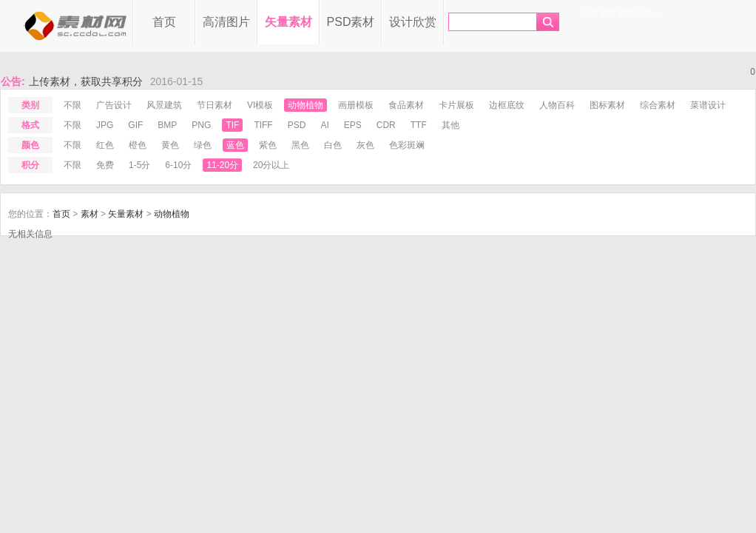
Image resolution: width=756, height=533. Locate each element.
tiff (263, 125)
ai (324, 125)
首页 (164, 22)
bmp (167, 125)
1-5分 (139, 165)
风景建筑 (164, 105)
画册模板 (356, 105)
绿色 (203, 145)
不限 (72, 105)
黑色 (300, 145)
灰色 (365, 145)
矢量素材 (288, 22)
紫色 (268, 145)
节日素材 (215, 105)
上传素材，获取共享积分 (86, 81)
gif (135, 125)
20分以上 (271, 165)
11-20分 (222, 165)
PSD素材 (351, 22)
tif (232, 125)
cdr (386, 125)
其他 (450, 125)
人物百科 (557, 105)
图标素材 (607, 105)
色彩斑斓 (407, 145)
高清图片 (226, 22)
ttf (419, 125)
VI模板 (260, 105)
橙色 (138, 145)
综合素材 (658, 105)
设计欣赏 (413, 22)
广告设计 (114, 105)
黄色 (170, 145)
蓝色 (235, 145)
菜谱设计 (708, 105)
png (201, 125)
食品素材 (406, 105)
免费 (105, 165)
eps (353, 125)
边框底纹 (507, 105)
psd (297, 125)
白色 (333, 145)
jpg (105, 125)
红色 (105, 145)
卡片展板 (456, 105)
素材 (90, 214)
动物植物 (306, 105)
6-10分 (178, 165)
